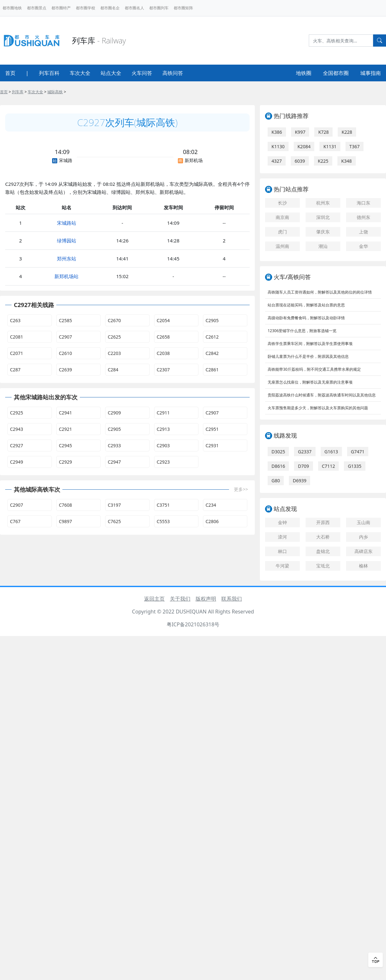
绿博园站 (67, 240)
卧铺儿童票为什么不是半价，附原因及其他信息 (308, 356)
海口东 (363, 203)
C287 (15, 370)
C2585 (65, 320)
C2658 (163, 337)
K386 (277, 132)
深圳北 (323, 217)
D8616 (278, 466)
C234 (211, 505)
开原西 (323, 522)
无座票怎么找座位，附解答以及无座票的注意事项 (310, 382)
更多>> (241, 489)
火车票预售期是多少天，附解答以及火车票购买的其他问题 (318, 408)
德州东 (363, 217)
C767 (15, 521)
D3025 (278, 452)
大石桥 (323, 537)
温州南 (282, 246)
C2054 (163, 320)
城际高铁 (55, 92)
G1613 (331, 452)
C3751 (163, 505)
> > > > (33, 92)
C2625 (114, 337)
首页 (10, 73)
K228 (347, 132)
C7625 (114, 521)
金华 (363, 246)
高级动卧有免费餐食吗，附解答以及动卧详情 (306, 318)
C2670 (114, 320)
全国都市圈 (336, 73)
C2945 (65, 445)
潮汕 (323, 246)
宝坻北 (323, 566)
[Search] (341, 41)
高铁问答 (173, 73)
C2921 (65, 429)
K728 (323, 132)
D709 (303, 466)
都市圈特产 (61, 8)
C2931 (212, 445)
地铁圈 (304, 73)
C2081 (17, 337)
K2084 (304, 146)
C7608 (65, 505)
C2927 (17, 445)
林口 (282, 551)
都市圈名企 (110, 8)
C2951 (212, 429)
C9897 (65, 521)
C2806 (212, 521)
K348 (347, 161)
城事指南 (371, 73)
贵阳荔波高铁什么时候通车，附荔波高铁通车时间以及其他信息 (322, 395)
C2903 (163, 445)
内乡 (363, 537)
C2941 (65, 413)
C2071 (17, 353)
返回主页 (154, 599)
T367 (354, 146)
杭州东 (323, 203)
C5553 (163, 521)
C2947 (114, 462)
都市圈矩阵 (183, 8)
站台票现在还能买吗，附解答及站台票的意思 (306, 305)
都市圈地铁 (12, 8)
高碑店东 (363, 551)
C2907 (65, 337)
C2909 (114, 413)
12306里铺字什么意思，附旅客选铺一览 (302, 331)
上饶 (363, 232)
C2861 (212, 370)
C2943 (17, 429)
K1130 (278, 146)
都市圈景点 (37, 8)
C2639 (65, 370)
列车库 (18, 92)
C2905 (212, 320)
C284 (113, 370)
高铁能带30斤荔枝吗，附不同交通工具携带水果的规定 (314, 369)
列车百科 (49, 73)
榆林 (363, 566)
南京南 (282, 217)
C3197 (114, 505)
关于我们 (180, 599)
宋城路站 (67, 223)
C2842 (212, 353)
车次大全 (80, 73)
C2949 (17, 462)
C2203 (114, 353)
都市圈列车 (159, 8)
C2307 (163, 370)
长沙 (282, 203)
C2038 (163, 353)
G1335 (354, 466)
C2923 (163, 462)
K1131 (330, 146)
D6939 (299, 481)
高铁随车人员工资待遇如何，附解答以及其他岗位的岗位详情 (320, 292)
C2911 (163, 413)
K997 (300, 132)
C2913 (163, 429)
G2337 (305, 452)
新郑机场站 (66, 276)
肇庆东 (323, 232)
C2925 (17, 413)
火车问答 (142, 73)
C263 (15, 320)
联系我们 (232, 599)
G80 (276, 481)
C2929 (65, 462)
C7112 (329, 466)
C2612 (212, 337)
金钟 (282, 522)
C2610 (65, 353)
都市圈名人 (134, 8)
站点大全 (111, 73)
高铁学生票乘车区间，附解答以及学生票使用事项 (310, 344)
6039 (300, 161)
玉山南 (363, 522)
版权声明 (206, 599)
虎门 (282, 232)
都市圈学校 (86, 8)
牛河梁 (282, 566)
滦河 (282, 537)
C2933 (114, 445)
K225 (323, 161)
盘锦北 (323, 551)
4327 (277, 161)
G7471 (358, 452)
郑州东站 (67, 259)
